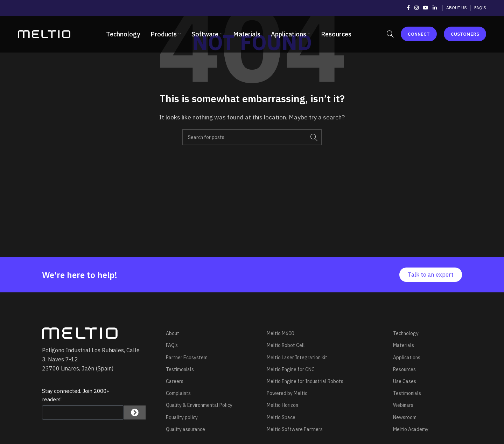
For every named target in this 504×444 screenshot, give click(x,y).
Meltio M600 (280, 333)
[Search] (390, 34)
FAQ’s (172, 345)
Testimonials (180, 369)
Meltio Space (281, 417)
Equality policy (182, 417)
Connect (419, 34)
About (173, 333)
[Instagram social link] (416, 8)
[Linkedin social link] (435, 8)
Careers (175, 381)
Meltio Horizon (282, 405)
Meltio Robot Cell (286, 345)
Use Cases (405, 381)
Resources (404, 369)
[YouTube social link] (426, 8)
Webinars (403, 405)
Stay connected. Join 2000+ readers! (76, 395)
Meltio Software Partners (295, 429)
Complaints (178, 393)
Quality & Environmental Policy (199, 405)
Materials (404, 345)
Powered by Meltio (287, 393)
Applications (407, 358)
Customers (465, 34)
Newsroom (405, 417)
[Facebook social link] (408, 8)
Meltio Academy (411, 429)
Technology (406, 333)
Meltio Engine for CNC (291, 369)
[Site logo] (44, 34)
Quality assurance (185, 429)
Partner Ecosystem (187, 358)
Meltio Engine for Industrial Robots (305, 381)
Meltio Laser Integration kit (297, 358)
